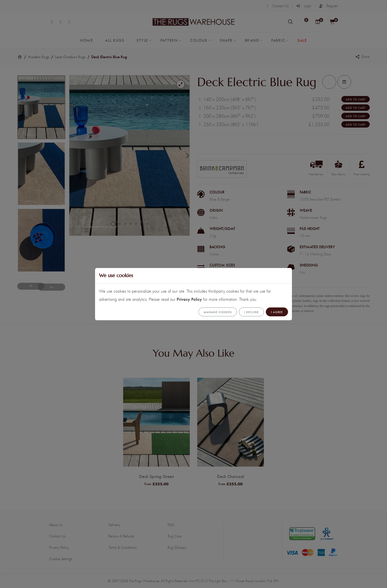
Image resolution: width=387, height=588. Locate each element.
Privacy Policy (189, 299)
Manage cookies (218, 312)
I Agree (277, 312)
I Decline (251, 312)
